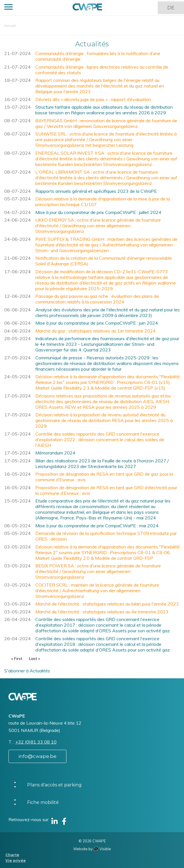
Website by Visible (92, 849)
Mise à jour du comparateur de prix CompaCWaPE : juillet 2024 (98, 212)
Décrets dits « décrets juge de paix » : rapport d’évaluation (93, 99)
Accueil (10, 26)
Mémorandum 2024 (55, 453)
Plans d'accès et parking (54, 785)
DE (171, 8)
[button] (8, 8)
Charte (12, 855)
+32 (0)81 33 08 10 (36, 742)
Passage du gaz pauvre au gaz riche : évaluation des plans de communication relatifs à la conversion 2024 (97, 299)
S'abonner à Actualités (27, 671)
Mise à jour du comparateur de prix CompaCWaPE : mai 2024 (97, 526)
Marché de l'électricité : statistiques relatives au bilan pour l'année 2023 (107, 604)
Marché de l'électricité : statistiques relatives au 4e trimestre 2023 (102, 612)
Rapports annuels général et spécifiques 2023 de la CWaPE (96, 191)
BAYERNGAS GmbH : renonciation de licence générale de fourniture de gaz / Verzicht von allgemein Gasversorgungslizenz (106, 123)
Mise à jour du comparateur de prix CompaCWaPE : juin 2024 (97, 323)
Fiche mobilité (43, 802)
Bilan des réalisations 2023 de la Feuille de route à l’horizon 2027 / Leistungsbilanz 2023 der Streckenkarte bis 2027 (102, 463)
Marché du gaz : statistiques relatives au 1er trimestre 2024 (96, 331)
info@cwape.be (37, 756)
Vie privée (16, 861)
